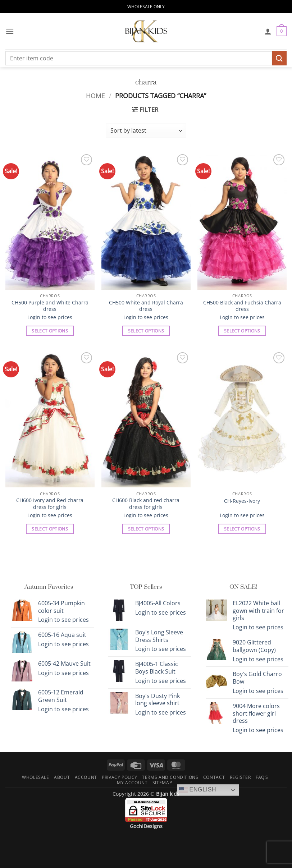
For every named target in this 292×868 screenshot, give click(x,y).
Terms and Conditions (170, 777)
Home (95, 95)
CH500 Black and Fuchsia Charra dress (242, 306)
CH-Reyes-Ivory (242, 501)
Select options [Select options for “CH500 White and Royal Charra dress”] (146, 331)
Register (240, 777)
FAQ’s (262, 777)
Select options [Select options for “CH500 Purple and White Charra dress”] (50, 331)
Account (86, 777)
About (62, 777)
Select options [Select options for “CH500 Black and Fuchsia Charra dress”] (242, 331)
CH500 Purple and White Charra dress (50, 306)
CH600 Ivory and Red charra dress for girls (50, 504)
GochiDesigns (146, 826)
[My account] (268, 31)
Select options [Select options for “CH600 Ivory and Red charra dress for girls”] (50, 529)
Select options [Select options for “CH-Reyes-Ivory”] (242, 529)
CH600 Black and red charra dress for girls (146, 504)
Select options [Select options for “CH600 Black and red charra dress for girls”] (146, 529)
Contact (214, 777)
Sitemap (162, 783)
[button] (10, 31)
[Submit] (279, 58)
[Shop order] (146, 131)
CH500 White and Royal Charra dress (146, 306)
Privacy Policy (120, 777)
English (198, 790)
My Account (132, 783)
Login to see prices (50, 317)
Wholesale (36, 777)
